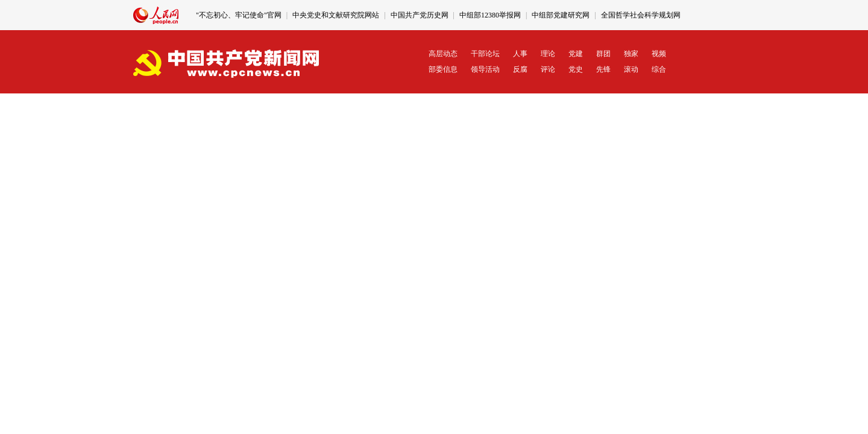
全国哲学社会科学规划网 (641, 15)
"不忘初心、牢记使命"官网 (239, 15)
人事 (520, 54)
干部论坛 (485, 54)
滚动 (631, 69)
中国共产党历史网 (420, 15)
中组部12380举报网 (490, 15)
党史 (576, 69)
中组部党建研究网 (561, 15)
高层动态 (443, 54)
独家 (631, 54)
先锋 (603, 69)
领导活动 (485, 69)
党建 (576, 54)
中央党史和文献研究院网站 (336, 15)
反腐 (520, 69)
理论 (548, 54)
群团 (603, 54)
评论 (548, 69)
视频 (659, 54)
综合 (659, 69)
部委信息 (443, 69)
